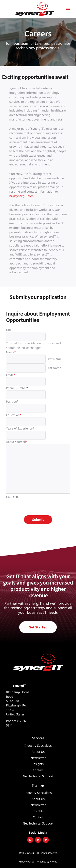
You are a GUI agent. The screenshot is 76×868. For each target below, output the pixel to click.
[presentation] (37, 507)
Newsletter (38, 758)
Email (11, 375)
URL (9, 330)
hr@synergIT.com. (22, 196)
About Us (38, 752)
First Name (54, 359)
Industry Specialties (38, 745)
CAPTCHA (12, 497)
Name (11, 352)
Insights (38, 764)
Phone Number (17, 388)
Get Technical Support (38, 776)
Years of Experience (20, 428)
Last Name (54, 368)
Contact (38, 770)
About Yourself (17, 442)
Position (12, 401)
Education (14, 415)
